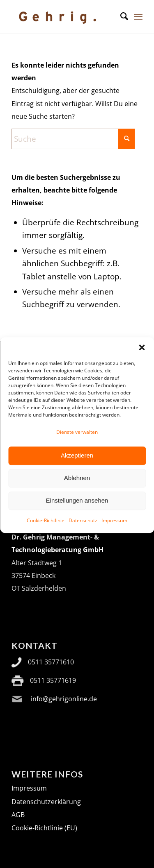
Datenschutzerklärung (46, 802)
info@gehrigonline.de (64, 699)
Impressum (114, 532)
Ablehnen (77, 490)
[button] (142, 359)
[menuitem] (120, 16)
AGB (18, 815)
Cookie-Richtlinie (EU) (44, 828)
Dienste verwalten (77, 444)
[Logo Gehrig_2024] (64, 16)
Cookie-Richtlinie (46, 532)
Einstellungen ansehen (77, 513)
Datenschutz (83, 532)
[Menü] (138, 16)
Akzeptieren (77, 468)
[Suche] (120, 16)
